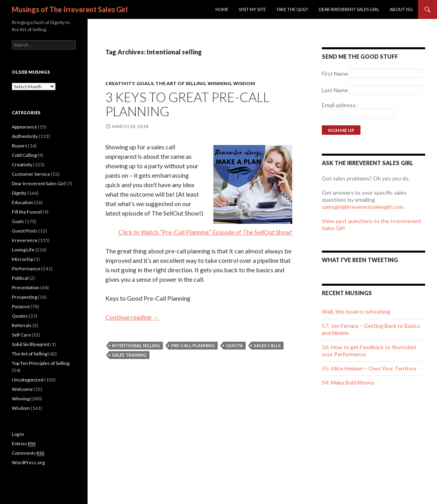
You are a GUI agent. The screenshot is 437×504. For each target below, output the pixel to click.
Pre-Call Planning (193, 345)
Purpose (21, 306)
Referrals (22, 325)
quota (234, 345)
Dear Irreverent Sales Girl (349, 9)
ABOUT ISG (401, 9)
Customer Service (31, 174)
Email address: (339, 105)
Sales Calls (267, 345)
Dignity (19, 193)
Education (22, 202)
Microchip (22, 259)
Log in (18, 434)
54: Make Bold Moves (348, 382)
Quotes (20, 316)
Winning (219, 83)
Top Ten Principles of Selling (41, 363)
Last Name (335, 90)
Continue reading (132, 317)
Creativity (120, 83)
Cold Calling (24, 155)
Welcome (22, 389)
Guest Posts (25, 231)
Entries (24, 444)
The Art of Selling (180, 83)
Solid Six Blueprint (31, 344)
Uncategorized (28, 380)
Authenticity (25, 136)
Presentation (26, 287)
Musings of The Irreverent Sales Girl (70, 9)
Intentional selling (136, 345)
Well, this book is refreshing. (357, 312)
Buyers (20, 146)
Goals (145, 83)
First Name (335, 73)
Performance (26, 269)
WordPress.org (28, 462)
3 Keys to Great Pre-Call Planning (187, 104)
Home (222, 9)
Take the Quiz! (292, 9)
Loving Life (23, 250)
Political (20, 278)
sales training (129, 355)
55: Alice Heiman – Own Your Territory (369, 368)
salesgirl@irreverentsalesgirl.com (362, 207)
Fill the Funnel (27, 212)
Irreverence (25, 240)
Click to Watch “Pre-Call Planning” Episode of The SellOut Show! (205, 232)
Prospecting (24, 297)
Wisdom (244, 83)
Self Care (21, 335)
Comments (28, 453)
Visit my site (252, 9)
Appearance (24, 127)
